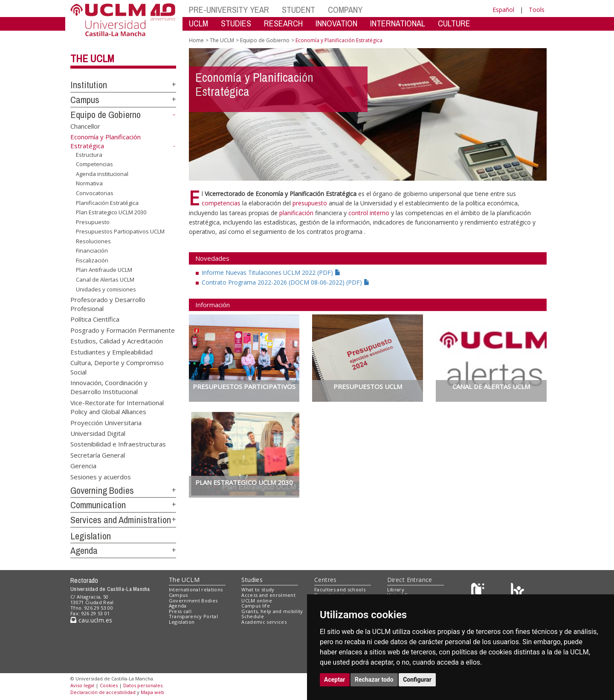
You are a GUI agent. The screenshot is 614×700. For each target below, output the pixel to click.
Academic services (264, 622)
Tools (537, 10)
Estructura (89, 155)
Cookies (109, 685)
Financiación (92, 251)
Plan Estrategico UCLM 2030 (111, 212)
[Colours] (517, 592)
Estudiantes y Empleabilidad (112, 351)
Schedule (253, 616)
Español (503, 10)
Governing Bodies (102, 490)
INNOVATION (336, 23)
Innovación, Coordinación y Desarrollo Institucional (109, 387)
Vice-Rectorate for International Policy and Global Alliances (117, 407)
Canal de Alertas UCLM (105, 279)
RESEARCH (283, 23)
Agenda (84, 550)
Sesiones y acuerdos (101, 476)
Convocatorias (95, 193)
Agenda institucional (102, 174)
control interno (369, 213)
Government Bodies (193, 601)
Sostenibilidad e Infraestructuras (118, 444)
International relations (196, 589)
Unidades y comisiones (106, 289)
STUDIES (236, 23)
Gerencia (83, 466)
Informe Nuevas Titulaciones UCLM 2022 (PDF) (271, 272)
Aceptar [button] (335, 680)
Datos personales (143, 685)
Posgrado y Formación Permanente (123, 330)
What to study (258, 589)
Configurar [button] (417, 680)
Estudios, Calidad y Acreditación (117, 341)
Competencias (94, 164)
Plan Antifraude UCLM (104, 270)
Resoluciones (93, 241)
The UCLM (92, 58)
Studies (252, 580)
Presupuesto (93, 222)
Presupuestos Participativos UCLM (120, 231)
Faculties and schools (340, 589)
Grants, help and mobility (272, 611)
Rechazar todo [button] (374, 680)
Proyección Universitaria (106, 422)
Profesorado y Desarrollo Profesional (108, 304)
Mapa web (152, 692)
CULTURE (454, 23)
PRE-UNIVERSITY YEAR (229, 10)
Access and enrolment (268, 595)
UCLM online (257, 601)
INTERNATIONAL (398, 23)
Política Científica (95, 319)
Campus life (256, 606)
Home (196, 40)
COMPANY (345, 10)
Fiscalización (92, 260)
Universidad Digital (98, 433)
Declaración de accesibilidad (103, 692)
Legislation (91, 536)
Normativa (89, 183)
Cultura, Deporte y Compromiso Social (117, 367)
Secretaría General (98, 455)
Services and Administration (121, 520)
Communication (98, 505)
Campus (85, 100)
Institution (89, 85)
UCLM (198, 23)
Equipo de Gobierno (106, 115)
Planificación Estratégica (107, 202)
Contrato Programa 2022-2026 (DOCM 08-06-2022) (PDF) (286, 282)
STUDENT (298, 10)
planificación (297, 213)
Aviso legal (82, 685)
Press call (180, 611)
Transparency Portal (193, 616)
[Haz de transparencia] (479, 592)
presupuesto (311, 203)
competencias (221, 203)
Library (396, 589)
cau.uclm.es (91, 620)
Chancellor (85, 126)
